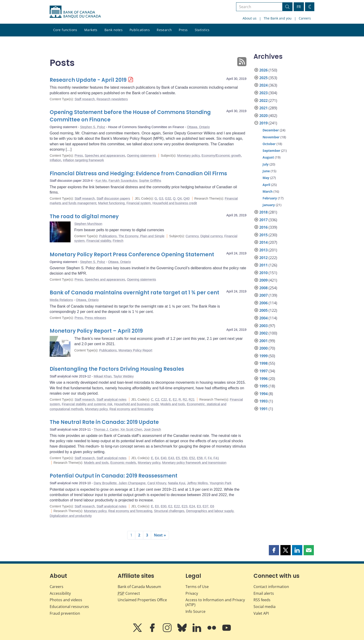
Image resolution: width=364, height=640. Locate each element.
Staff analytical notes (112, 400)
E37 (206, 506)
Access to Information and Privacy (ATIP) (215, 602)
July (266, 164)
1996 (263, 379)
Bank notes (114, 30)
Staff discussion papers (113, 198)
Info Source (195, 611)
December (271, 130)
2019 (263, 123)
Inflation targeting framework (83, 160)
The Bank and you (278, 18)
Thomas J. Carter (106, 429)
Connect (129, 593)
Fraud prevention (65, 613)
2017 (263, 220)
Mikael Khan (103, 376)
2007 (263, 295)
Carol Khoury (157, 483)
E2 (175, 400)
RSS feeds (262, 600)
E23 (184, 506)
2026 (263, 70)
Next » (160, 535)
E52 (192, 458)
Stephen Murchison (88, 224)
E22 (177, 506)
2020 (263, 116)
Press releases (96, 318)
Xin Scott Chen (131, 429)
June (266, 171)
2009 (263, 280)
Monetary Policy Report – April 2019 (96, 331)
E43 (171, 458)
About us (250, 18)
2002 (263, 333)
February (270, 198)
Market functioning (111, 203)
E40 (164, 458)
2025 (263, 78)
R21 (192, 400)
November (271, 137)
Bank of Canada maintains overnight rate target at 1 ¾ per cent (134, 293)
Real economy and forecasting (131, 409)
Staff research (85, 99)
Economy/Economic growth (221, 156)
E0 (157, 506)
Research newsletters (112, 99)
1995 (263, 386)
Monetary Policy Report (135, 350)
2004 (263, 318)
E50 (184, 458)
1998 (263, 363)
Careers (305, 18)
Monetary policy (188, 156)
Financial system (139, 203)
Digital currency (211, 236)
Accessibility (60, 593)
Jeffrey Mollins (197, 483)
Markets (91, 30)
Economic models (123, 463)
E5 (178, 458)
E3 (199, 506)
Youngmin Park (220, 483)
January (269, 205)
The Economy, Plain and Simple (141, 236)
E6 (212, 506)
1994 (263, 394)
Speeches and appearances (105, 156)
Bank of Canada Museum (139, 587)
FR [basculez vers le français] (299, 7)
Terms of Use (197, 587)
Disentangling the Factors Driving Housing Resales (117, 369)
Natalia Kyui (177, 483)
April (266, 185)
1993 (263, 401)
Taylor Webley (123, 376)
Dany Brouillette (105, 483)
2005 (263, 310)
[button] (274, 550)
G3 (161, 198)
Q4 (180, 198)
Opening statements (141, 156)
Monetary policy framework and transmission (194, 463)
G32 (168, 198)
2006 (263, 303)
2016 (263, 227)
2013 (263, 250)
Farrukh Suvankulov (123, 181)
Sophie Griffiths (150, 181)
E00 (164, 506)
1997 (263, 371)
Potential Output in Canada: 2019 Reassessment (114, 476)
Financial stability (99, 241)
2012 (263, 258)
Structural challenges (169, 511)
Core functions (65, 30)
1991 (263, 409)
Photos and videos (66, 600)
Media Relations (61, 300)
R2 (185, 400)
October (269, 144)
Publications (140, 30)
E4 (157, 458)
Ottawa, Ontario (198, 127)
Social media (265, 607)
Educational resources (69, 607)
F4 (210, 458)
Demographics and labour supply (210, 511)
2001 (263, 341)
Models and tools (173, 404)
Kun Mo (101, 181)
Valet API (261, 613)
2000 (263, 348)
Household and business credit (175, 203)
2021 (263, 108)
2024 (263, 85)
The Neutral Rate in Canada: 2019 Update (104, 422)
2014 (263, 242)
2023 (263, 93)
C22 (164, 400)
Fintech (118, 241)
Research (164, 30)
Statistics (202, 30)
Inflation (55, 160)
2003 (263, 326)
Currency (192, 236)
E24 (192, 506)
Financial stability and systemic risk (87, 404)
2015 (263, 235)
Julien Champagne (132, 483)
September (271, 151)
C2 (157, 400)
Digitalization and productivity (71, 516)
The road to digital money (84, 216)
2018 (263, 212)
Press (183, 30)
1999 (263, 356)
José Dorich (153, 429)
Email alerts (264, 593)
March (268, 191)
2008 (263, 288)
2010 (263, 273)
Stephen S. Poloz (93, 127)
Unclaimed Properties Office (142, 600)
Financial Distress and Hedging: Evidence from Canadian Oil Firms (138, 174)
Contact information (271, 587)
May (266, 178)
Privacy (192, 593)
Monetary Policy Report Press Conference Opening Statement (132, 255)
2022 (263, 101)
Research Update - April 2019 (88, 80)
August (268, 157)
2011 (263, 265)
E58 (200, 458)
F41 (216, 458)
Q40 (186, 198)
